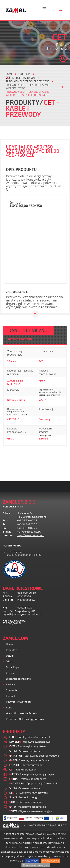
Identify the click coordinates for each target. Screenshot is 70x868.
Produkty (11, 650)
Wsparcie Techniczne (18, 679)
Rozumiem (32, 861)
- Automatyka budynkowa (28, 746)
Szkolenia (12, 690)
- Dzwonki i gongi (23, 798)
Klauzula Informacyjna (36, 865)
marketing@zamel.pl (29, 532)
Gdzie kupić (13, 667)
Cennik (10, 673)
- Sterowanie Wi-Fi (25, 751)
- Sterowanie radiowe (26, 802)
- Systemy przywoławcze (29, 793)
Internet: (8, 535)
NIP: (5, 593)
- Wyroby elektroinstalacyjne (31, 811)
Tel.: (5, 521)
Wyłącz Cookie (50, 861)
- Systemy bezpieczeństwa (29, 760)
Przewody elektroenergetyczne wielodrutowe (27, 87)
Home (9, 644)
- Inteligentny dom (26, 765)
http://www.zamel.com (30, 535)
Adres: (7, 513)
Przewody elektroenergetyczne (27, 81)
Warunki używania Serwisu (22, 713)
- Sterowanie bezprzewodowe (34, 756)
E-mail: (7, 532)
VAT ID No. (9, 600)
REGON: (7, 597)
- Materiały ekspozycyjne (28, 807)
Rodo (9, 708)
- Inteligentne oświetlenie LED (31, 737)
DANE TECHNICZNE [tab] (28, 330)
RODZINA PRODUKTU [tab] (20, 339)
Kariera (10, 685)
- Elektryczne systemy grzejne (32, 774)
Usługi (10, 656)
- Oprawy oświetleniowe (30, 742)
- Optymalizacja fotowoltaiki (34, 784)
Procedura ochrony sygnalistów (25, 719)
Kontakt (11, 696)
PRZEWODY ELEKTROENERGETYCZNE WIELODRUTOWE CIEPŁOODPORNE (27, 94)
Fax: (5, 528)
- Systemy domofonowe (28, 779)
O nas (9, 662)
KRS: (6, 608)
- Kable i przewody (20, 78)
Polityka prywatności (18, 702)
